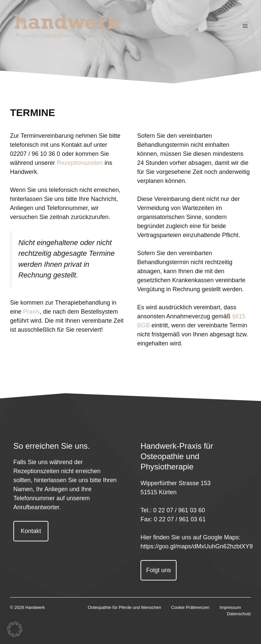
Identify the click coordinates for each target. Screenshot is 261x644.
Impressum (230, 607)
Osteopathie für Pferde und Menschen (124, 607)
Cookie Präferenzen (190, 607)
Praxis (31, 312)
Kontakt (31, 531)
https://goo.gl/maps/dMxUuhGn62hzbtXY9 (197, 546)
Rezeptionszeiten (80, 163)
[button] (15, 629)
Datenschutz (239, 614)
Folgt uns (159, 570)
